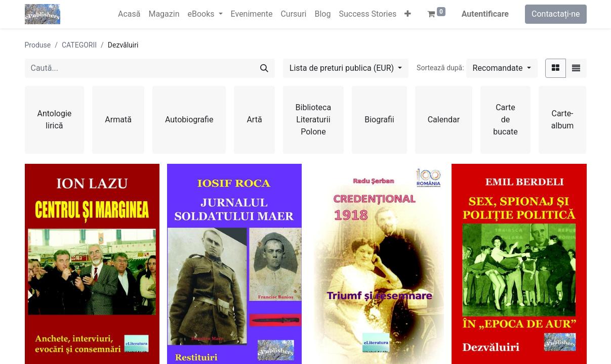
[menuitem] (129, 14)
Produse (38, 45)
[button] (408, 14)
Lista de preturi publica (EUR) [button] (343, 68)
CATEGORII (79, 45)
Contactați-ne (556, 14)
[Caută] (264, 68)
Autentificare (485, 14)
